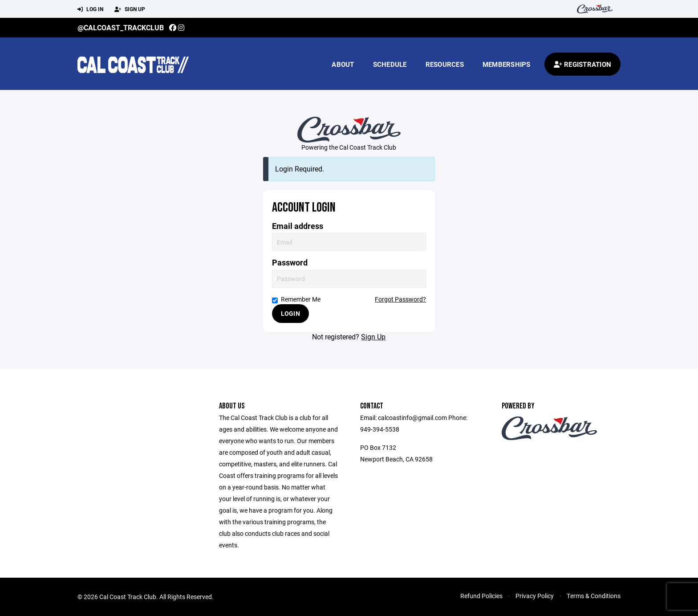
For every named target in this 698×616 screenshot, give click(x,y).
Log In (90, 9)
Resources (445, 64)
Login (290, 313)
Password (290, 263)
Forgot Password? (400, 299)
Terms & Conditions (594, 596)
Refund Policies (481, 596)
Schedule (390, 64)
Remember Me (296, 299)
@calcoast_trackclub (121, 27)
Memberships (507, 64)
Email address (298, 226)
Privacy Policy (535, 596)
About (343, 64)
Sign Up (130, 9)
